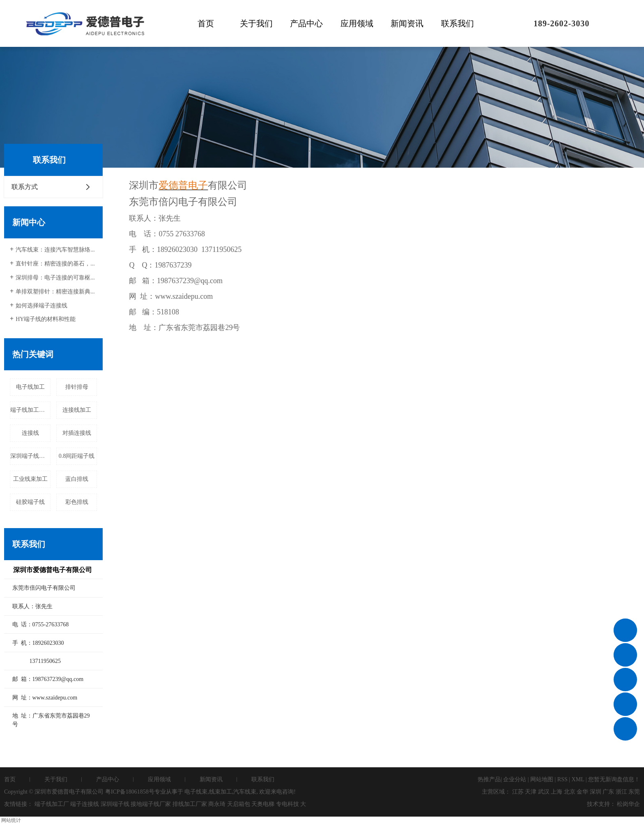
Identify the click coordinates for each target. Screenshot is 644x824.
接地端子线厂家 (151, 804)
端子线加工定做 (30, 410)
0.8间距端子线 (77, 456)
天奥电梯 (263, 804)
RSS (562, 779)
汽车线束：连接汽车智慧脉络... (55, 250)
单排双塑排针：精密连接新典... (55, 292)
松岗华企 (628, 804)
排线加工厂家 (190, 804)
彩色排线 (77, 502)
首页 (206, 23)
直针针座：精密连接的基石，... (55, 264)
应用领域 (357, 23)
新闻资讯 (407, 23)
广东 (608, 792)
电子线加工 (30, 387)
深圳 (596, 792)
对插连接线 (77, 433)
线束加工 (221, 792)
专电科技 (287, 804)
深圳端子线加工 (30, 456)
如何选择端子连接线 (41, 306)
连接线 (30, 433)
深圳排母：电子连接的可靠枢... (55, 278)
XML (578, 779)
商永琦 (217, 804)
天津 (531, 792)
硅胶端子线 (30, 502)
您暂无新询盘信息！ (614, 779)
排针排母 (77, 387)
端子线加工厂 (52, 804)
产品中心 (306, 23)
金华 (582, 792)
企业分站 (515, 779)
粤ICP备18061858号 (130, 792)
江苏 (518, 792)
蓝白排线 (77, 479)
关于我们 (256, 23)
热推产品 (489, 779)
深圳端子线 (115, 804)
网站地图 (542, 779)
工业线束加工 (30, 479)
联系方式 (25, 187)
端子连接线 (85, 804)
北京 (570, 792)
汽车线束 (245, 792)
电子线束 (196, 792)
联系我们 (458, 23)
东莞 (634, 792)
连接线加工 (77, 410)
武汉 (544, 792)
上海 (557, 792)
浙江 (621, 792)
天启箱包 (239, 804)
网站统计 (11, 820)
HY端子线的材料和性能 (46, 319)
